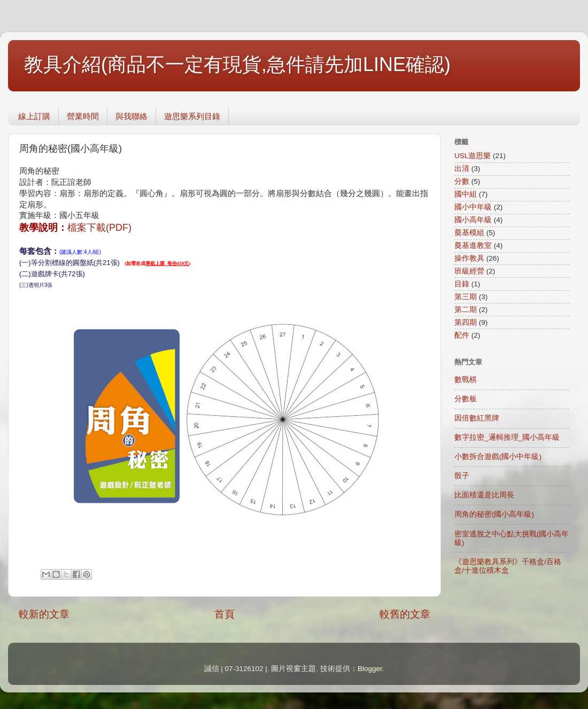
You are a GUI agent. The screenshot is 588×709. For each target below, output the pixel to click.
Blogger (370, 669)
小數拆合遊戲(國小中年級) (498, 457)
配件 (462, 335)
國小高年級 (473, 220)
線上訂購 (34, 116)
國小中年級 (473, 207)
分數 (462, 181)
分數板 (466, 399)
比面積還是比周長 (484, 495)
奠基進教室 (473, 246)
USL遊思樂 (473, 156)
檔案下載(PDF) (99, 228)
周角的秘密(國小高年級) (494, 514)
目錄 (462, 284)
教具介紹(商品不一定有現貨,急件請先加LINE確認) (237, 64)
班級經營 (469, 271)
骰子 (462, 476)
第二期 (466, 310)
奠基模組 (469, 233)
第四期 (466, 322)
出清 (462, 169)
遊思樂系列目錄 (192, 116)
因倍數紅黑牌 (477, 418)
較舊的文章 (405, 614)
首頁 (225, 614)
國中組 (466, 194)
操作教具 (469, 258)
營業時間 (83, 116)
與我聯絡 (131, 116)
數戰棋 (466, 380)
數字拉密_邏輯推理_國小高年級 (507, 437)
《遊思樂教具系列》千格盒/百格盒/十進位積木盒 (508, 566)
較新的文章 (44, 614)
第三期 (466, 297)
